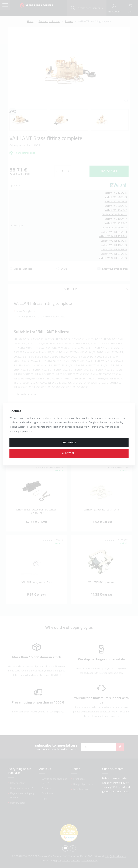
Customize (69, 442)
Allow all (69, 453)
